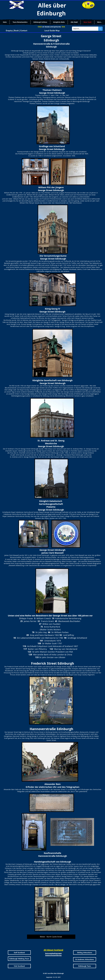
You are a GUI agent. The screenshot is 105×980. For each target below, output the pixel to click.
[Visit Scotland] (19, 966)
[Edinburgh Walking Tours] (19, 959)
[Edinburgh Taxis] (85, 966)
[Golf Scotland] (19, 953)
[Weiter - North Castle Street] (51, 937)
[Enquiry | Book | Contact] (17, 30)
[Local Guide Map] (52, 30)
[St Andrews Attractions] (85, 959)
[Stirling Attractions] (85, 953)
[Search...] (84, 29)
